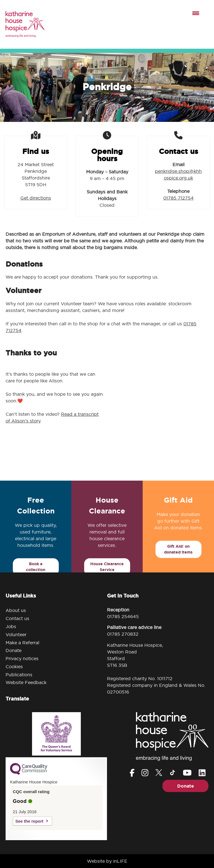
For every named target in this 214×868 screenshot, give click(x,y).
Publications (19, 675)
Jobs (11, 626)
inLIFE (120, 861)
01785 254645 (123, 616)
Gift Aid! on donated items (178, 549)
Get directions (36, 198)
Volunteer (16, 635)
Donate (14, 650)
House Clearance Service (107, 567)
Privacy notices (22, 658)
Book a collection (36, 567)
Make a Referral (22, 643)
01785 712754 (178, 198)
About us (16, 610)
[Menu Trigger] (196, 13)
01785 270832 (123, 634)
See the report (29, 821)
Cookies (14, 667)
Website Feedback (26, 682)
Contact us (17, 618)
